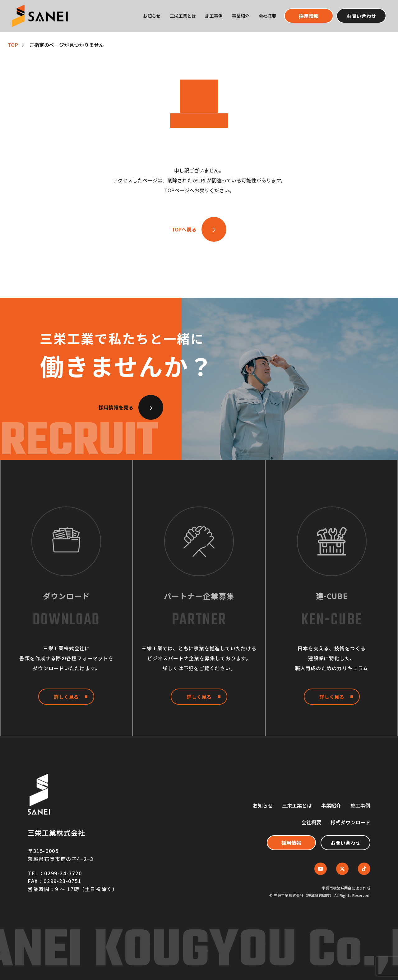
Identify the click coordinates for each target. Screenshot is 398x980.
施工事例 (214, 16)
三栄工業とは (183, 16)
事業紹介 (241, 16)
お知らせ (152, 16)
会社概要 (267, 16)
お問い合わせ (361, 16)
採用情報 (309, 16)
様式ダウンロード (350, 822)
